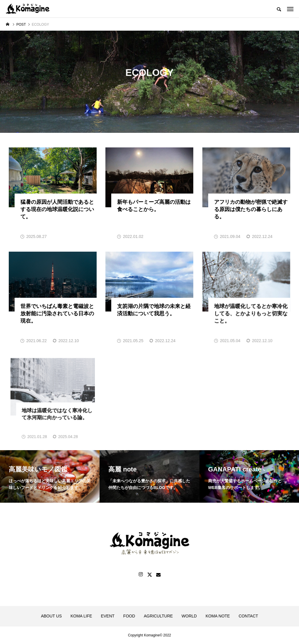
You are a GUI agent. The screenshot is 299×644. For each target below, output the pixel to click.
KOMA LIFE (81, 616)
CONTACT (248, 616)
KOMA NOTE (218, 616)
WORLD (189, 616)
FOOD (129, 616)
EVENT (108, 616)
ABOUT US (51, 616)
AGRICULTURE (158, 616)
